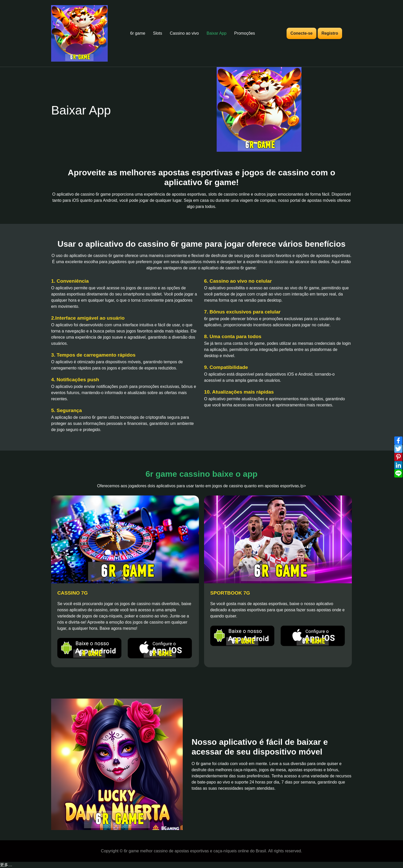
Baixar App (217, 33)
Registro (330, 33)
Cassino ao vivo (184, 33)
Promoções (245, 33)
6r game (138, 33)
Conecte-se (301, 33)
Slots (158, 33)
